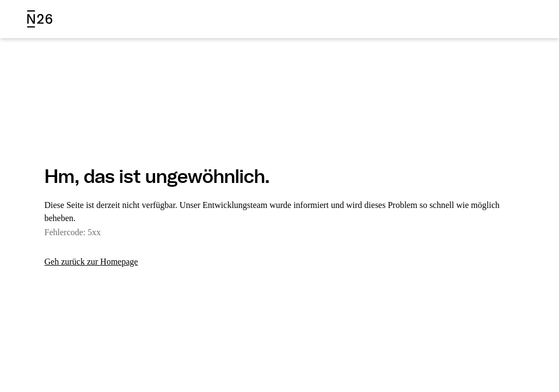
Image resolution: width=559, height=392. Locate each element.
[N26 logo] (40, 19)
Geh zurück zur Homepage (97, 262)
